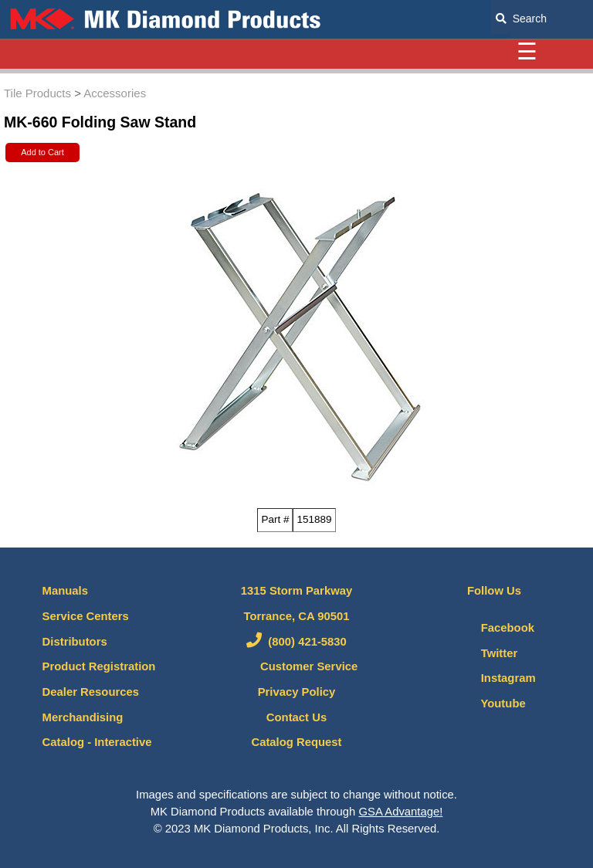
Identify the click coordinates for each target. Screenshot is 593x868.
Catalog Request (296, 742)
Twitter (485, 653)
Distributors (75, 642)
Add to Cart (42, 152)
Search (521, 19)
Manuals (65, 591)
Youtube (489, 704)
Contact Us (296, 717)
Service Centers (86, 616)
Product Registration (99, 666)
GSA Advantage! (400, 812)
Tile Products (37, 93)
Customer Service (297, 666)
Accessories (115, 93)
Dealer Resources (91, 692)
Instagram (494, 678)
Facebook (493, 628)
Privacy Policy (297, 692)
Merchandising (83, 717)
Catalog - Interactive (97, 742)
